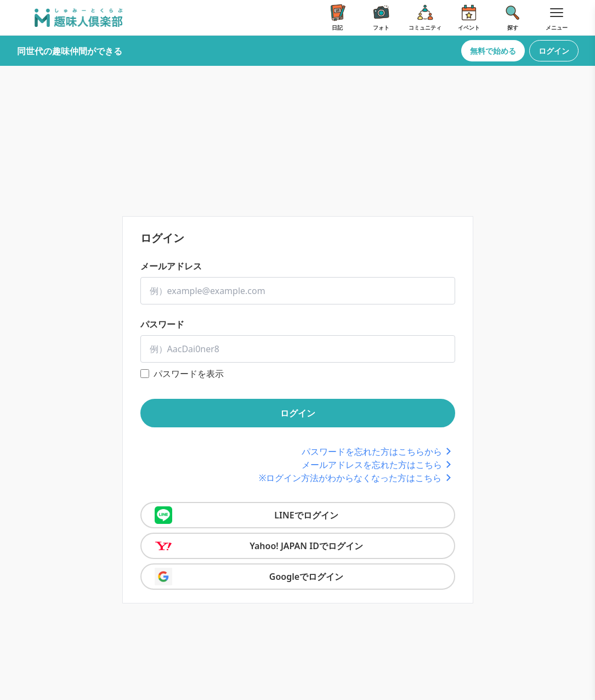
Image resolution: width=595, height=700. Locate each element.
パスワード (162, 324)
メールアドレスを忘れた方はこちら (378, 465)
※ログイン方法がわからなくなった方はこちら (357, 478)
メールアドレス (171, 266)
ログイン (554, 51)
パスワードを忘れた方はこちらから (378, 451)
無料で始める (493, 51)
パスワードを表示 (189, 374)
